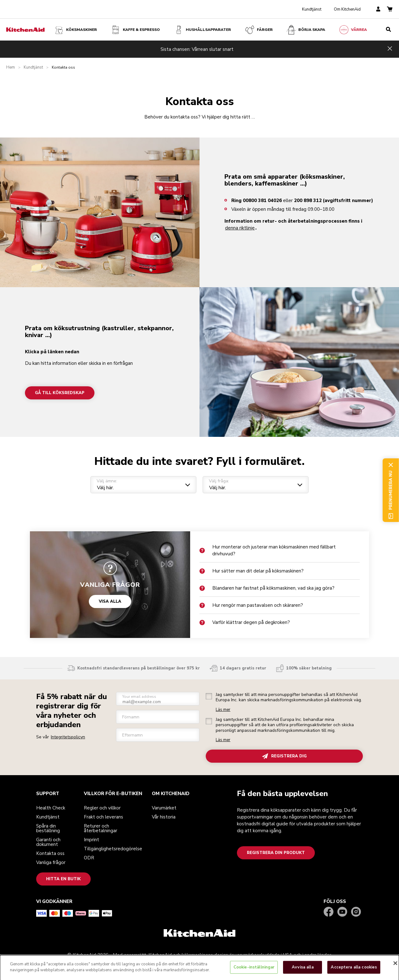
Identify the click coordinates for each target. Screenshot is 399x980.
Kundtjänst (312, 9)
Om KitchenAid (347, 9)
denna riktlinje (240, 228)
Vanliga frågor (51, 862)
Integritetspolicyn (68, 737)
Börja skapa (305, 30)
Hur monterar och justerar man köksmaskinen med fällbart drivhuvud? (268, 550)
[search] (388, 30)
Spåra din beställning (48, 828)
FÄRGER (259, 30)
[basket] (390, 10)
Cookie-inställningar (254, 973)
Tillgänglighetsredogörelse (113, 849)
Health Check (51, 808)
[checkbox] (209, 696)
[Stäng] (396, 969)
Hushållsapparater (202, 30)
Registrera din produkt (276, 853)
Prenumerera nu (391, 490)
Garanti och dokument (48, 842)
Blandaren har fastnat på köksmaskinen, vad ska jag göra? (267, 588)
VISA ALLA (110, 601)
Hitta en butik (63, 879)
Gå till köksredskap (60, 393)
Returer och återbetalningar (101, 828)
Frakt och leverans (103, 817)
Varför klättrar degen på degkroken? (245, 622)
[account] (378, 10)
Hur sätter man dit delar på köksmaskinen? (252, 571)
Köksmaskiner (75, 30)
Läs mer (223, 710)
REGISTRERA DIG (284, 756)
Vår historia (164, 817)
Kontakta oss (50, 853)
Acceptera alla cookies (354, 973)
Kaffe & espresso (135, 30)
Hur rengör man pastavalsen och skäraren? (251, 605)
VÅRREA (353, 30)
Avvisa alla (303, 973)
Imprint (91, 840)
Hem (11, 68)
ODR (89, 858)
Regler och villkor (102, 808)
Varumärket (164, 808)
